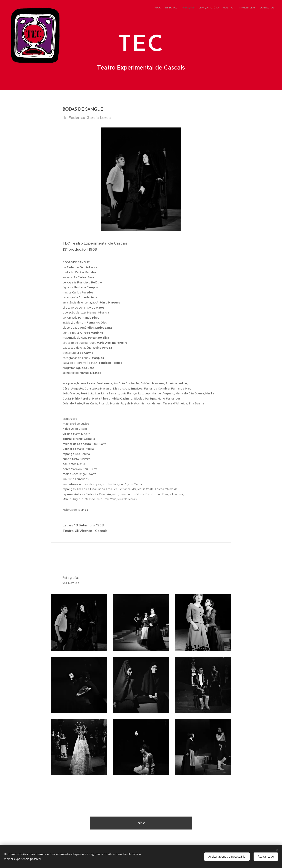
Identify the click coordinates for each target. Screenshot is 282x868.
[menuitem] (251, 8)
